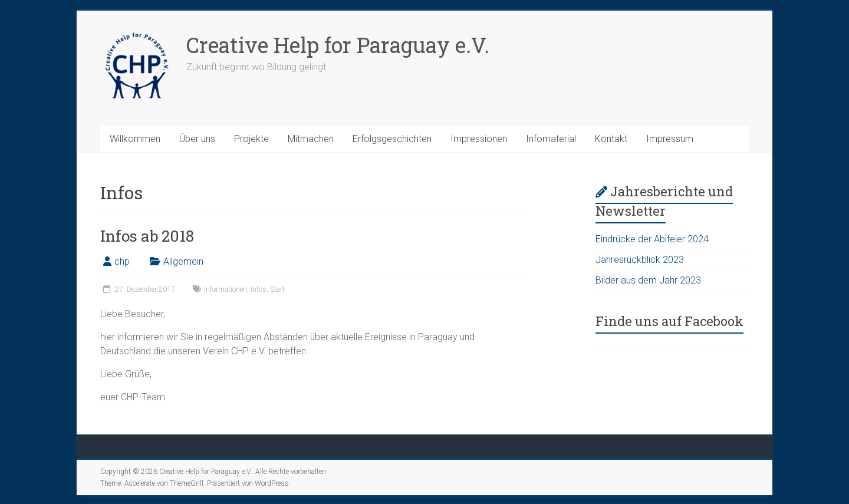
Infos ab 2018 (147, 236)
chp (122, 261)
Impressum (670, 139)
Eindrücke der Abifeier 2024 (652, 239)
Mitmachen (311, 139)
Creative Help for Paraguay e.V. (338, 45)
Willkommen (135, 139)
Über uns (197, 139)
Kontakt (611, 139)
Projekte (251, 139)
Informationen (226, 289)
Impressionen (479, 139)
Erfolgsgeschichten (392, 139)
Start (277, 289)
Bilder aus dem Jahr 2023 (648, 280)
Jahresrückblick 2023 (640, 260)
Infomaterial (551, 139)
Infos (259, 289)
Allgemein (183, 261)
